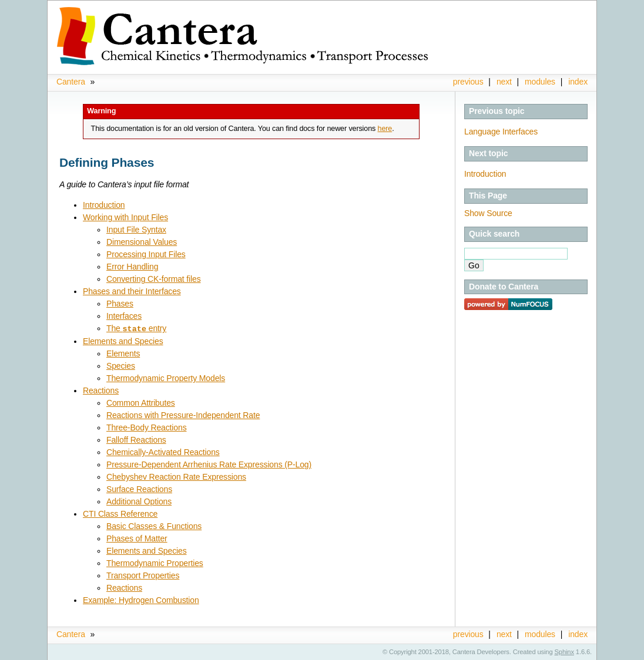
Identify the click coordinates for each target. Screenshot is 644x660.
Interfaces (124, 316)
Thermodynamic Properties (155, 563)
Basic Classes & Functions (154, 526)
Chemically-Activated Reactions (163, 452)
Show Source (488, 213)
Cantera (71, 82)
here (385, 129)
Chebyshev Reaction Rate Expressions (176, 476)
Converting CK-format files (154, 279)
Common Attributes (141, 402)
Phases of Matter (137, 538)
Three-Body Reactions (147, 427)
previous (468, 82)
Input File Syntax (136, 230)
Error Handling (132, 267)
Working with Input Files (125, 217)
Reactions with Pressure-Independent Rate (183, 415)
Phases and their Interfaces (132, 291)
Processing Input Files (146, 254)
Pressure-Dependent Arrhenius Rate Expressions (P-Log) (209, 464)
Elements (123, 353)
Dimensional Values (142, 242)
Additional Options (139, 501)
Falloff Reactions (136, 439)
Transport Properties (143, 575)
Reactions (101, 390)
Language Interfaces (501, 132)
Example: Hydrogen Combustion (141, 600)
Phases (120, 304)
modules (540, 82)
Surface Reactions (139, 489)
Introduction (485, 174)
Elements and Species (123, 341)
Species (121, 365)
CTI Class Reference (120, 513)
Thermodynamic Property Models (166, 378)
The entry (136, 328)
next (504, 82)
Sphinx (564, 651)
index (578, 82)
